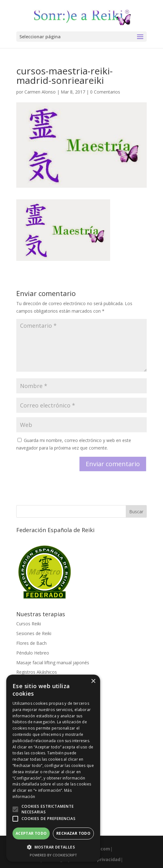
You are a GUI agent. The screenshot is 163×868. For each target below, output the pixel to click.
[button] (15, 809)
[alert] (53, 768)
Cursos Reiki (29, 624)
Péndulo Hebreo (33, 653)
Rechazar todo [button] (73, 833)
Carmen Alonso (40, 92)
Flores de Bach (31, 643)
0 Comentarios (105, 92)
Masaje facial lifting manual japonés (53, 663)
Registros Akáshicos (37, 672)
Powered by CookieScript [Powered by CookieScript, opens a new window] (53, 855)
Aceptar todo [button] (31, 833)
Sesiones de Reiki (34, 633)
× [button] (93, 681)
